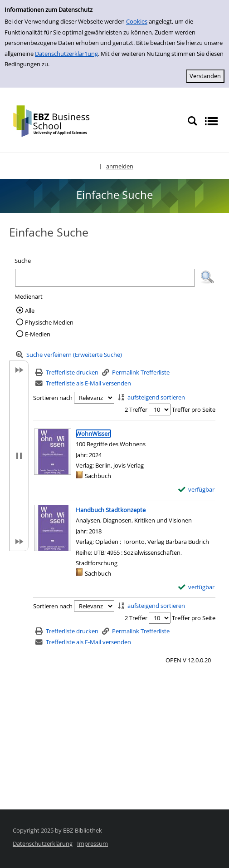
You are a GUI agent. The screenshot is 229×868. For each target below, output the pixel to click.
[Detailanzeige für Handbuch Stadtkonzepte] (111, 510)
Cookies (137, 21)
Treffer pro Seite (194, 409)
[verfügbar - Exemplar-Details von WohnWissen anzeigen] (197, 490)
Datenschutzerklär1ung (66, 54)
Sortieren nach (53, 398)
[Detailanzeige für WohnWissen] (93, 434)
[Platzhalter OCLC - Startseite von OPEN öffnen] (58, 120)
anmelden (120, 166)
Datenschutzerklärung (43, 843)
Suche (23, 261)
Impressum (93, 843)
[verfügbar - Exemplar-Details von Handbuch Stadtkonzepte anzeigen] (197, 587)
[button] (207, 277)
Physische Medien (49, 322)
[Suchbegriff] (105, 278)
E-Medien (38, 334)
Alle (30, 311)
